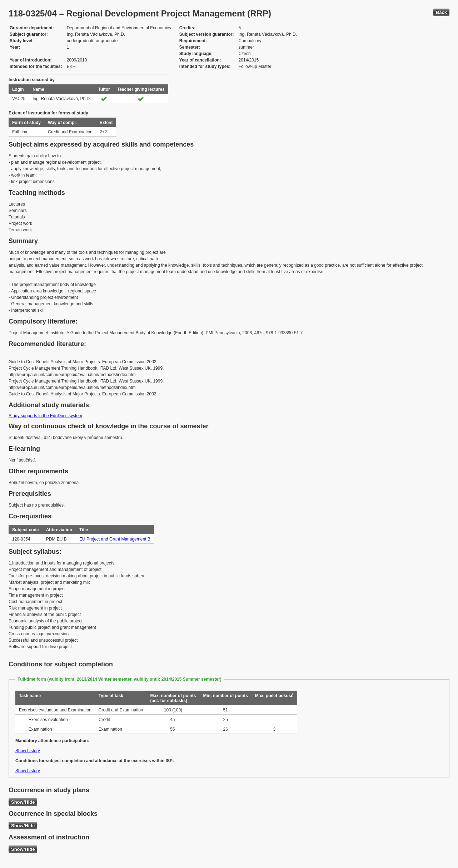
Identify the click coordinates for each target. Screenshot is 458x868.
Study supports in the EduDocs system (45, 416)
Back (441, 12)
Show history (28, 751)
